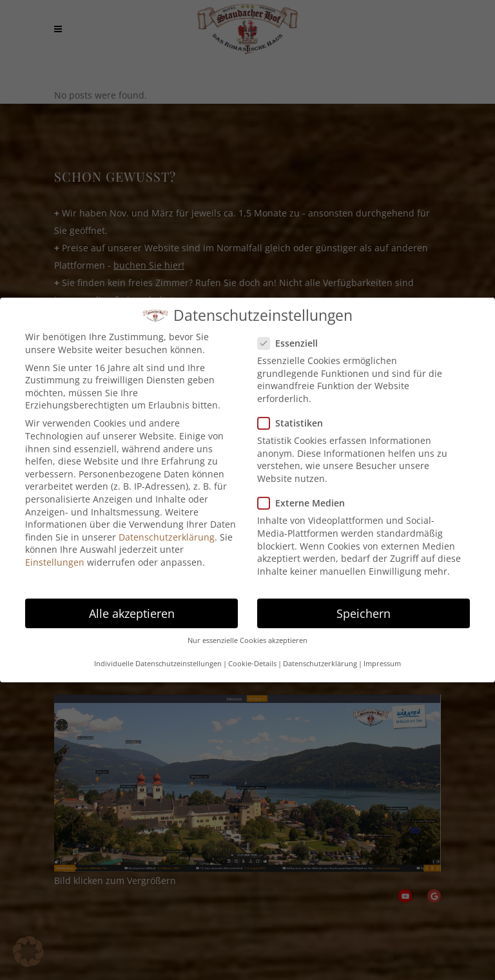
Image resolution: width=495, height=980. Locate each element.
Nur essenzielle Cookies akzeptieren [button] (247, 640)
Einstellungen (55, 562)
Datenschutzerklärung (167, 537)
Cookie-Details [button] (252, 664)
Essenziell (293, 343)
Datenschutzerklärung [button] (320, 664)
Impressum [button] (382, 664)
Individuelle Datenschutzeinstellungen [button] (158, 664)
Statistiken (296, 423)
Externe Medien (306, 503)
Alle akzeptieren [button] (132, 613)
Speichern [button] (364, 613)
